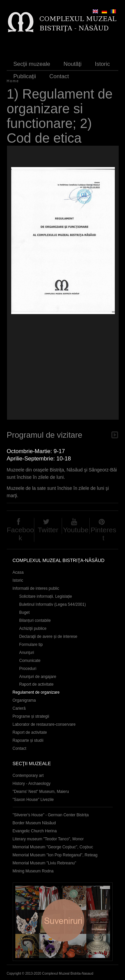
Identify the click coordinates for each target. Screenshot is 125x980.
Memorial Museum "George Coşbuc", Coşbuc (53, 847)
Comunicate (30, 661)
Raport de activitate (36, 684)
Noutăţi (73, 64)
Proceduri (28, 669)
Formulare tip (31, 645)
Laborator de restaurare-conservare (44, 724)
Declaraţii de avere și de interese (48, 637)
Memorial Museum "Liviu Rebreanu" (44, 863)
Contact (59, 76)
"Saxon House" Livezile (33, 800)
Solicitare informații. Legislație (46, 596)
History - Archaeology (32, 784)
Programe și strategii (31, 716)
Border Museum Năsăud (34, 823)
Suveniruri (63, 922)
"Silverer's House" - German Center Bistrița (51, 815)
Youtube (76, 530)
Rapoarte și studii (28, 740)
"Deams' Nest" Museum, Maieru (41, 792)
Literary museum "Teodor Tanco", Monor (48, 839)
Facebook (20, 534)
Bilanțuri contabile (35, 620)
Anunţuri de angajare (38, 677)
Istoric (102, 64)
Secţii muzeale (32, 64)
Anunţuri (27, 653)
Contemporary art (28, 776)
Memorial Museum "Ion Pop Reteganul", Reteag (55, 855)
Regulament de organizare (36, 692)
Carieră (19, 708)
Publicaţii (25, 76)
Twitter (48, 530)
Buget (24, 612)
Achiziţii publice (33, 628)
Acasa (18, 572)
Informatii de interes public (36, 588)
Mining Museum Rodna (33, 871)
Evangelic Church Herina (35, 831)
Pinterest (103, 534)
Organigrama (24, 700)
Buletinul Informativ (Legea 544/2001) (53, 604)
